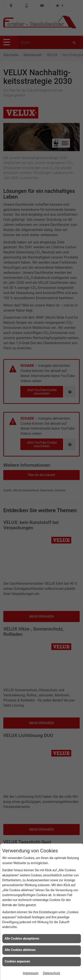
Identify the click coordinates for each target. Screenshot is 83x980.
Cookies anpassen (17, 961)
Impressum (31, 973)
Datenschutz (52, 973)
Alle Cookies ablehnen (20, 950)
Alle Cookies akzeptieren (22, 939)
